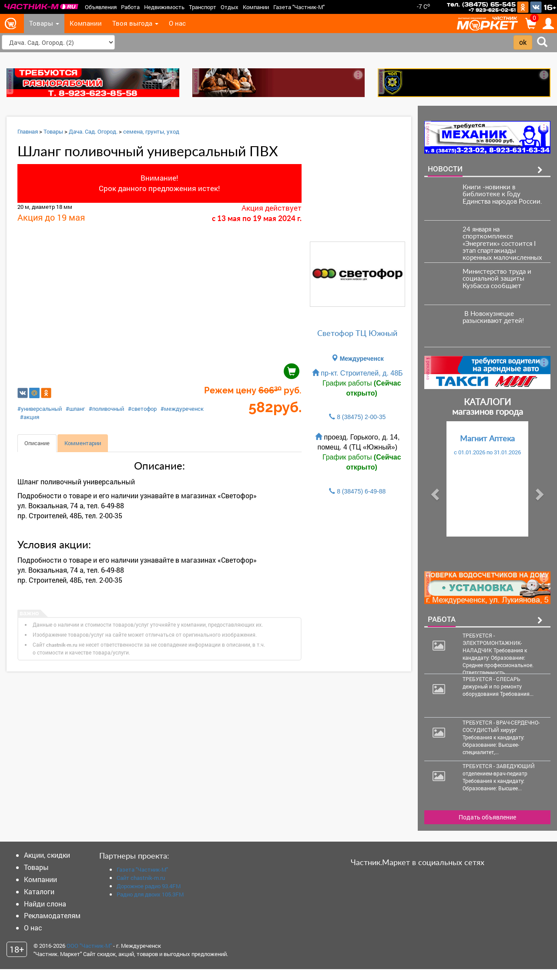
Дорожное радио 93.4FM (149, 886)
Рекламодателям (52, 915)
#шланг (75, 409)
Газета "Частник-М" (299, 7)
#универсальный (40, 409)
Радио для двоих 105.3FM (150, 894)
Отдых (230, 7)
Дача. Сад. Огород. (93, 131)
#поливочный (106, 409)
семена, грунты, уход (151, 131)
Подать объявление (487, 817)
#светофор (142, 409)
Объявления (101, 7)
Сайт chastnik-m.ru (141, 877)
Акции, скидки (47, 854)
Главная (28, 131)
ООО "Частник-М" (89, 945)
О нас (177, 23)
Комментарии (83, 443)
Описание (37, 443)
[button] (434, 492)
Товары (44, 23)
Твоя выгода (135, 23)
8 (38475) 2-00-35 (361, 417)
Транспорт (203, 7)
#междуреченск (182, 409)
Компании (256, 7)
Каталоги (39, 891)
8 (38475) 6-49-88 (361, 491)
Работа (130, 7)
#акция (30, 417)
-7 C (423, 6)
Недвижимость (164, 7)
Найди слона (45, 903)
